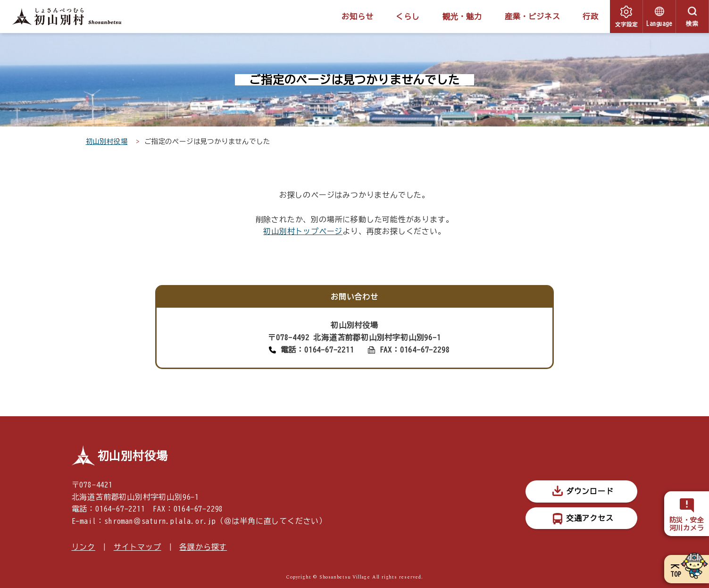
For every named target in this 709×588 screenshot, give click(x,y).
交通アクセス (590, 518)
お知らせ (357, 17)
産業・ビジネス (533, 17)
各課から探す (203, 547)
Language (659, 24)
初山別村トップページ (303, 231)
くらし (408, 17)
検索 (692, 24)
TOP (676, 574)
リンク (83, 547)
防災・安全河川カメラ (687, 524)
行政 (591, 17)
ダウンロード (590, 491)
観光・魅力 (462, 17)
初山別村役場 (107, 141)
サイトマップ (138, 547)
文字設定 (626, 24)
